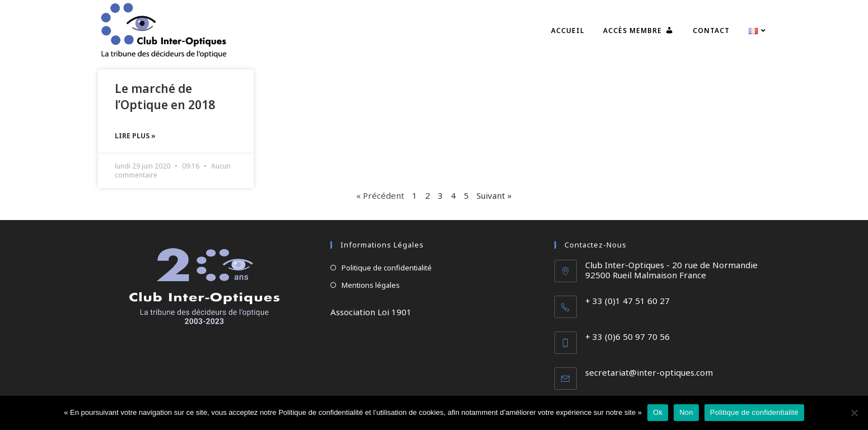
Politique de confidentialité (387, 268)
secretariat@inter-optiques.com (649, 372)
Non (686, 412)
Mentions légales (371, 285)
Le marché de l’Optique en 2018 (165, 97)
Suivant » (494, 195)
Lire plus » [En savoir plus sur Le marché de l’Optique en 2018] (135, 136)
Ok (658, 412)
